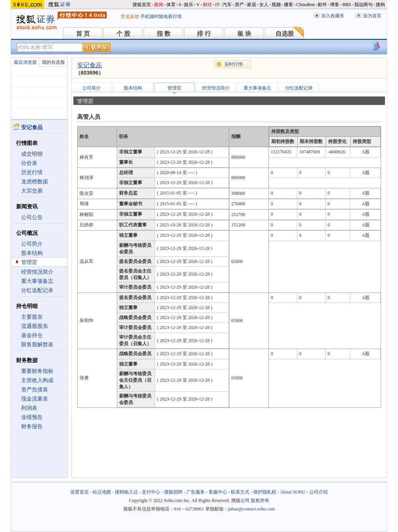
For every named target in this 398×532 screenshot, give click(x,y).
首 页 (83, 34)
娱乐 (189, 5)
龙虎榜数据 (35, 182)
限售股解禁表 (37, 345)
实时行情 (234, 64)
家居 (252, 5)
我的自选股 (53, 62)
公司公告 (32, 217)
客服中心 (218, 492)
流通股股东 (35, 326)
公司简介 (32, 244)
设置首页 (80, 492)
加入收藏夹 (333, 16)
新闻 (159, 5)
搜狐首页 (142, 5)
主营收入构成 (37, 380)
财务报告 (32, 426)
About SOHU (293, 492)
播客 (289, 5)
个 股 (123, 34)
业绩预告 (32, 417)
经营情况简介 (37, 272)
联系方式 (240, 492)
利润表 (29, 408)
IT (217, 5)
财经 (207, 5)
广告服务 (196, 492)
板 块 (244, 34)
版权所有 (260, 500)
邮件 (322, 5)
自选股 (285, 34)
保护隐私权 (265, 492)
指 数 (164, 34)
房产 (239, 5)
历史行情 (32, 172)
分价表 (29, 163)
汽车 (227, 5)
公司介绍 (318, 492)
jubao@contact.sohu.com (252, 509)
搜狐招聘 (173, 492)
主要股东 (32, 317)
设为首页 (372, 16)
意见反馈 (130, 17)
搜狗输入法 (126, 492)
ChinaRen (305, 5)
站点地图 (102, 492)
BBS (347, 5)
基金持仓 (32, 335)
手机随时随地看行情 (161, 17)
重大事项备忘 (37, 281)
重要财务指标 (37, 371)
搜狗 (380, 5)
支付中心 (151, 492)
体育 (171, 5)
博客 (335, 5)
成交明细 (32, 154)
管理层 (29, 262)
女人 (264, 5)
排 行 (204, 34)
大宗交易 (32, 191)
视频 (276, 5)
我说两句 (363, 5)
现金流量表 (35, 399)
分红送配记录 (37, 290)
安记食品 (90, 65)
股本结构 (32, 253)
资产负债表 (35, 390)
